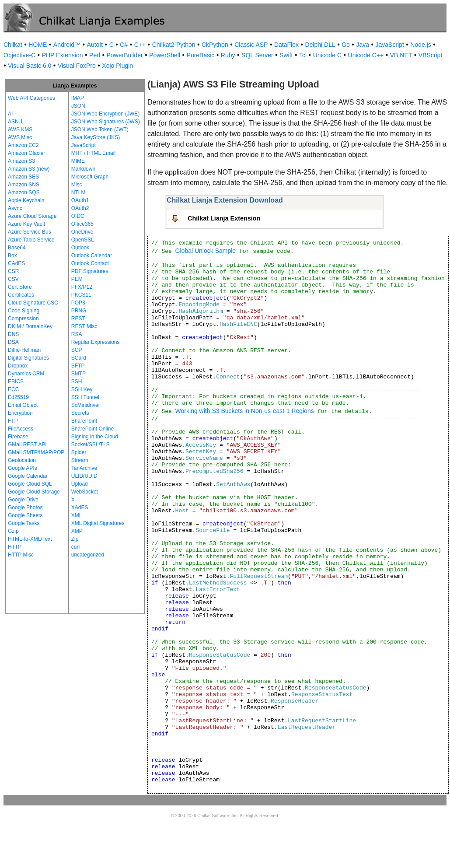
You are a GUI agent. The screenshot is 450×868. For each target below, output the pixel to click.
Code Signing (24, 311)
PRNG (79, 311)
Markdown (83, 169)
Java (363, 45)
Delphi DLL (320, 45)
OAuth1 (80, 200)
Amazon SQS (24, 192)
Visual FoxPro (77, 66)
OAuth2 (80, 208)
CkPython (215, 45)
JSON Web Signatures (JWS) (106, 122)
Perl (95, 55)
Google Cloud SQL (30, 484)
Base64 (17, 248)
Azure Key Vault (26, 224)
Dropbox (18, 366)
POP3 (78, 303)
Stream (80, 460)
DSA (13, 342)
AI (10, 114)
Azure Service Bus (30, 232)
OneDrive (82, 232)
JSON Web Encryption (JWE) (105, 114)
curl (75, 547)
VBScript (430, 55)
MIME (78, 161)
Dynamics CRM (26, 374)
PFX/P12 (82, 287)
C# (124, 45)
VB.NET (401, 55)
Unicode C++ (366, 55)
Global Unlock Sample (206, 251)
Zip (75, 539)
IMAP (78, 98)
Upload (80, 484)
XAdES (80, 507)
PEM (77, 279)
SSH (77, 381)
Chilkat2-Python (174, 45)
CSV (13, 279)
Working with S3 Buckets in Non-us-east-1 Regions (245, 411)
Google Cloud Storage (34, 492)
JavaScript (390, 45)
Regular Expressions (96, 342)
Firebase (18, 437)
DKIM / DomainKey (30, 326)
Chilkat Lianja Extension (224, 218)
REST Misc (84, 326)
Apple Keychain (26, 200)
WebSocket (85, 492)
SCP (77, 350)
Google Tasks (24, 523)
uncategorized (88, 555)
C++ (140, 45)
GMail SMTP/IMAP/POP (36, 452)
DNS (13, 334)
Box (12, 255)
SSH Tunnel (85, 397)
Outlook (80, 248)
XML (77, 515)
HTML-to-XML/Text (30, 539)
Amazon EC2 (23, 145)
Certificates (21, 295)
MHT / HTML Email (93, 153)
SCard (79, 358)
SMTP (78, 374)
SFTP (78, 366)
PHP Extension (63, 55)
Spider (79, 452)
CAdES (16, 263)
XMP (77, 531)
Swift (286, 55)
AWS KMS (20, 129)
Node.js (420, 45)
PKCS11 (81, 295)
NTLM (78, 192)
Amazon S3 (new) (29, 169)
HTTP (15, 547)
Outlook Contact (90, 263)
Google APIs (23, 468)
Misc (77, 185)
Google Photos (25, 507)
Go (346, 45)
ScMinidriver (86, 405)
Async (15, 208)
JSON (78, 106)
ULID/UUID (84, 476)
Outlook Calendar (92, 255)
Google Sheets (25, 515)
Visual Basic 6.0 (30, 66)
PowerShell (165, 55)
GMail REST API (27, 444)
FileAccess (21, 429)
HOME (38, 45)
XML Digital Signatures (98, 523)
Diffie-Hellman (24, 350)
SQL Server (257, 55)
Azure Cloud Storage (32, 216)
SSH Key (82, 389)
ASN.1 (16, 122)
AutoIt (95, 45)
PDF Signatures (90, 271)
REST (78, 318)
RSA (77, 334)
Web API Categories (31, 98)
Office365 (82, 224)
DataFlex (286, 45)
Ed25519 (18, 397)
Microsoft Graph (90, 177)
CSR (13, 271)
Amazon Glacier (26, 153)
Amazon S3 (21, 161)
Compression (23, 318)
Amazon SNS (24, 185)
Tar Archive (84, 468)
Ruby (228, 55)
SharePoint (84, 421)
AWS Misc (20, 137)
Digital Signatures (28, 358)
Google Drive (23, 500)
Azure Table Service (31, 240)
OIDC (78, 216)
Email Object (23, 405)
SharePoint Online (92, 429)
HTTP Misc (21, 555)
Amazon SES (23, 177)
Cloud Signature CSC (33, 303)
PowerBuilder (124, 55)
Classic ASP (251, 45)
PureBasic (201, 55)
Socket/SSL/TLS (91, 444)
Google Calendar (28, 476)
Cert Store (20, 287)
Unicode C (327, 55)
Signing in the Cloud (95, 437)
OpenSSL (83, 240)
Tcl (303, 55)
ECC (13, 389)
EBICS (16, 381)
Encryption (20, 413)
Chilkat (13, 45)
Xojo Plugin (117, 66)
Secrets (80, 413)
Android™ (67, 45)
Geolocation (22, 460)
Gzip (13, 531)
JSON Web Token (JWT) (100, 129)
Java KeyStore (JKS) (96, 137)
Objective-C (19, 55)
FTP (13, 421)
